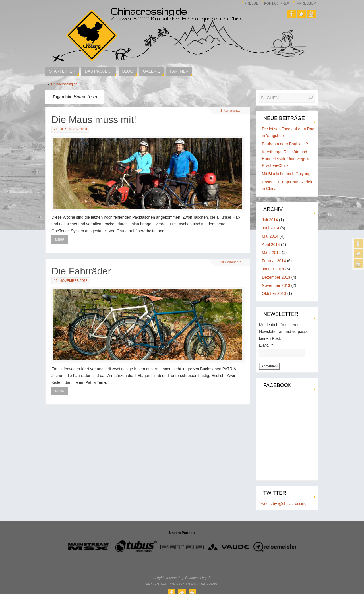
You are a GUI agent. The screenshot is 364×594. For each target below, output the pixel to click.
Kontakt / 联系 (277, 3)
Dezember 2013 (276, 277)
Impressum (306, 3)
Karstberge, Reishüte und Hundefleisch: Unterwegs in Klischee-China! (286, 159)
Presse (251, 3)
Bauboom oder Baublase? (285, 144)
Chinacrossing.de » (66, 84)
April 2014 (271, 245)
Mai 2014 (270, 236)
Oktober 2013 (274, 293)
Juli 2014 (270, 220)
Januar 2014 (273, 269)
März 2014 (271, 252)
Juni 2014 (271, 228)
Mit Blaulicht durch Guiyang (286, 174)
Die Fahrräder (81, 271)
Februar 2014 (274, 261)
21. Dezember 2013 (70, 129)
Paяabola (185, 584)
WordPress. (207, 584)
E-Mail (266, 345)
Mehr (60, 239)
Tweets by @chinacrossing (283, 504)
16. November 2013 (71, 281)
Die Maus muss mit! (94, 119)
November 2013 (276, 285)
